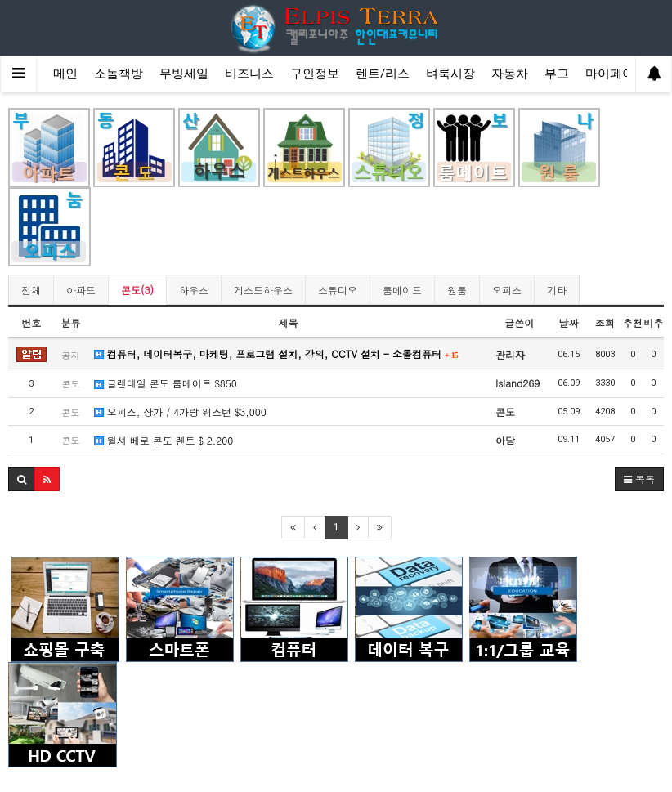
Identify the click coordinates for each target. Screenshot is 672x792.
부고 (557, 74)
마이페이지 (616, 74)
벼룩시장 (450, 74)
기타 (557, 290)
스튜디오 (338, 290)
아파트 (81, 290)
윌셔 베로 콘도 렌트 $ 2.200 (164, 440)
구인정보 (315, 74)
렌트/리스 (383, 74)
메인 (65, 74)
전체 (31, 290)
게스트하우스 (263, 290)
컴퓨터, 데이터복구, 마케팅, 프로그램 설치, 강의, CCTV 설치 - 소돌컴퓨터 (276, 353)
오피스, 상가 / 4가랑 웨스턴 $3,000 (180, 412)
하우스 (194, 290)
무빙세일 (184, 74)
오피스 (507, 290)
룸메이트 (402, 290)
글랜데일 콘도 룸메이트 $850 (166, 383)
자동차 (510, 74)
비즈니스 (249, 74)
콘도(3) (137, 290)
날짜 (568, 322)
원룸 (457, 290)
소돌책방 (119, 74)
